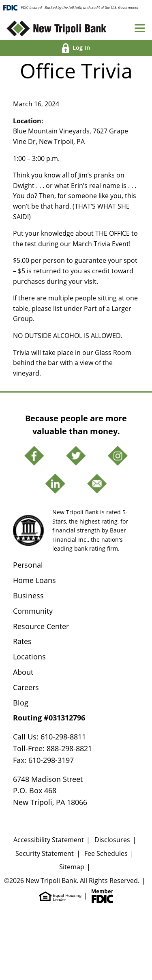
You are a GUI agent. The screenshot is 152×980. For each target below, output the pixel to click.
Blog (21, 703)
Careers (26, 687)
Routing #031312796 (49, 718)
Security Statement (45, 853)
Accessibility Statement (49, 840)
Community (33, 611)
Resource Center (41, 626)
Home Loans (34, 580)
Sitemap (72, 867)
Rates (22, 641)
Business (28, 596)
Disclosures (112, 840)
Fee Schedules (106, 853)
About (23, 672)
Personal (28, 565)
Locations (29, 657)
